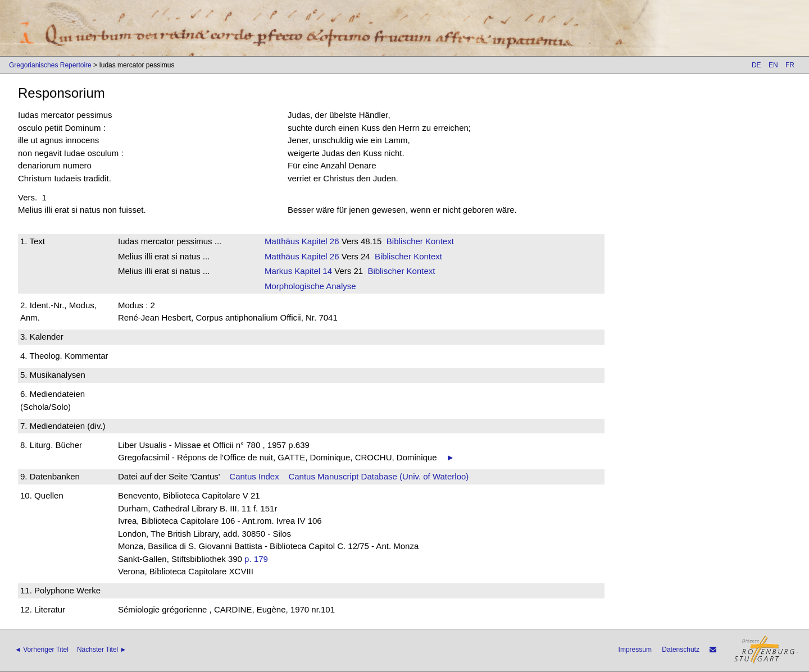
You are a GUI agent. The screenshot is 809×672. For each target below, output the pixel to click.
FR (790, 65)
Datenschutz (681, 650)
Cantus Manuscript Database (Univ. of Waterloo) (378, 476)
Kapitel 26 (319, 241)
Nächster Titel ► (102, 650)
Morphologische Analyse (310, 286)
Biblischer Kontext (420, 241)
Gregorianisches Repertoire (50, 65)
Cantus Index (254, 476)
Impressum (635, 650)
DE (756, 65)
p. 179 (256, 559)
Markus (278, 271)
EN (773, 65)
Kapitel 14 (312, 271)
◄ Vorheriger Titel (42, 650)
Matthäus (282, 241)
